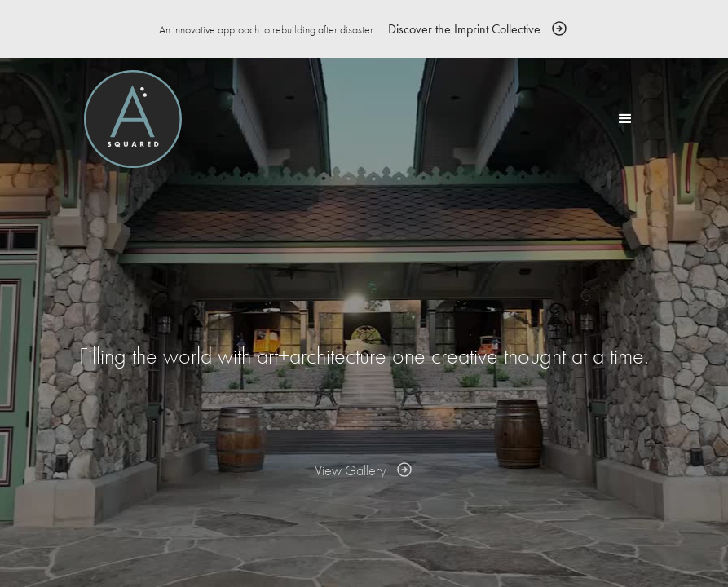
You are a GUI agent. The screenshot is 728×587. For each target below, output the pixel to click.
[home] (133, 119)
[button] (625, 119)
